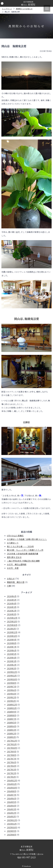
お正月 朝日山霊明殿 (17, 564)
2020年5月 (12, 654)
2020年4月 (12, 658)
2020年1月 (12, 668)
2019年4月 (12, 694)
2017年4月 (12, 766)
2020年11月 (12, 636)
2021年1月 (11, 629)
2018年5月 (12, 723)
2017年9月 (12, 752)
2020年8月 (12, 643)
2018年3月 (12, 730)
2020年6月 (12, 650)
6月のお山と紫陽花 (15, 536)
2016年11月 (12, 784)
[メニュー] (47, 8)
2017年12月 (12, 741)
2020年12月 (12, 632)
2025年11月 (12, 621)
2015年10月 (12, 827)
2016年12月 (12, 780)
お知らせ (11, 579)
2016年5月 (12, 802)
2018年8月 (12, 715)
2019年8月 (12, 683)
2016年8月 (12, 791)
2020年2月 (12, 665)
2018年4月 (12, 726)
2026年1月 (12, 614)
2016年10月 (12, 788)
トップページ (7, 9)
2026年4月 (12, 603)
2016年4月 (12, 806)
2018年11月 (12, 708)
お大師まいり (13, 543)
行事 (9, 586)
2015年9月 (12, 831)
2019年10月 (12, 679)
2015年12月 (12, 820)
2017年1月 (11, 777)
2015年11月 (12, 824)
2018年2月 (12, 734)
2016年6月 (12, 798)
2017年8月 (12, 755)
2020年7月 (12, 647)
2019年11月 (12, 676)
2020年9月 (12, 640)
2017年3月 (12, 770)
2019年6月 (12, 690)
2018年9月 (12, 712)
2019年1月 (11, 701)
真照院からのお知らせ (24, 9)
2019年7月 (12, 687)
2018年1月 (11, 737)
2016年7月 (12, 795)
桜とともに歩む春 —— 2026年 (20, 546)
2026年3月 (12, 607)
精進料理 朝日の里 (16, 582)
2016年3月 (12, 809)
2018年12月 (12, 705)
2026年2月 (12, 611)
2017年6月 (12, 762)
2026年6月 (12, 596)
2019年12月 (12, 672)
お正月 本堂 (13, 568)
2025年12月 (12, 618)
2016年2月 (12, 813)
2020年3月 (12, 661)
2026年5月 (12, 600)
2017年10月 (12, 748)
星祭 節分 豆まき (14, 557)
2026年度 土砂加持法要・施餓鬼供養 (23, 554)
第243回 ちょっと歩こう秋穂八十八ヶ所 (25, 550)
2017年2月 (12, 773)
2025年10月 (12, 625)
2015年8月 (12, 835)
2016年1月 (11, 816)
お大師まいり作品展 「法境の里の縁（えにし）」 (27, 539)
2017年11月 (12, 744)
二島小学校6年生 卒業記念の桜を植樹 (23, 561)
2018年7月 (12, 719)
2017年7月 (12, 759)
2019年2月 (12, 697)
